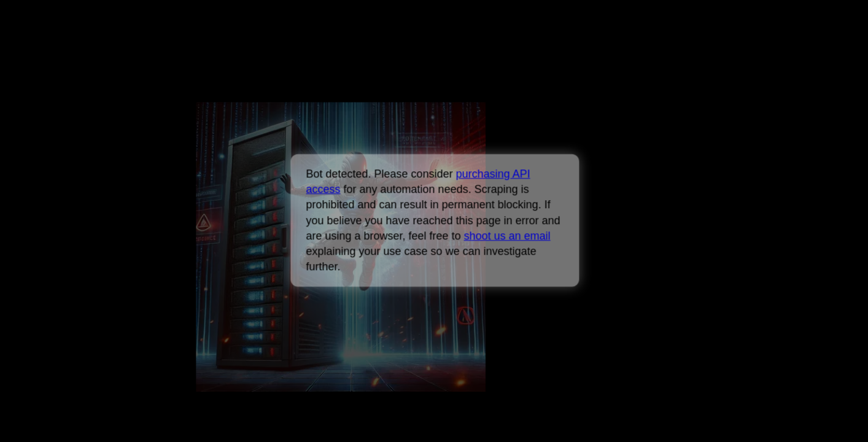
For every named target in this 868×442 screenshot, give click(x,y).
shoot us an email (507, 236)
